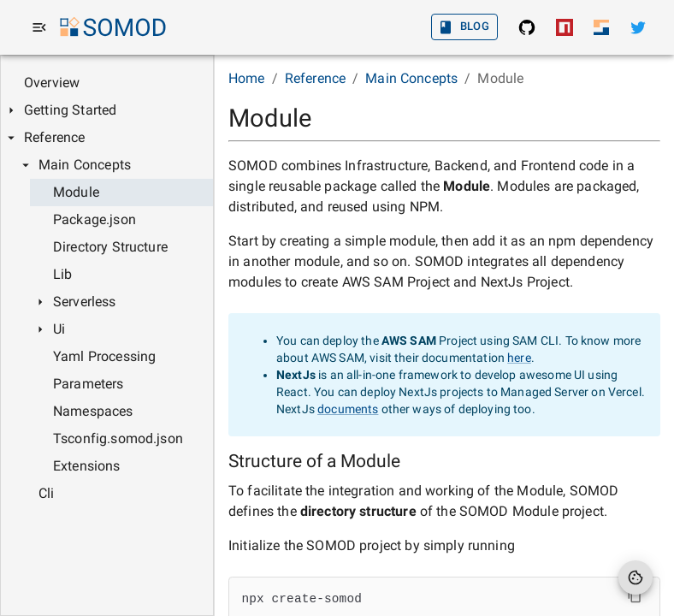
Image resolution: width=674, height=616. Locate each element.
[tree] (107, 288)
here (519, 358)
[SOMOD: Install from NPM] (565, 27)
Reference (315, 78)
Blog (465, 27)
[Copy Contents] (635, 595)
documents (348, 409)
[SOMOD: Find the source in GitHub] (527, 27)
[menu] (39, 27)
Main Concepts (411, 78)
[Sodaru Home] (601, 27)
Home (247, 78)
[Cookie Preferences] (636, 577)
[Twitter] (638, 27)
